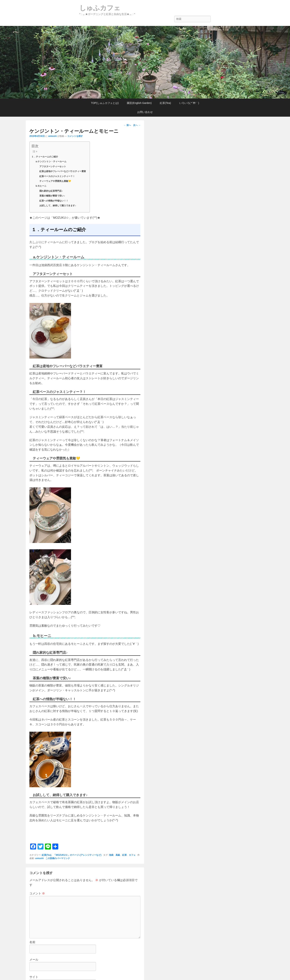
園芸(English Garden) (139, 103)
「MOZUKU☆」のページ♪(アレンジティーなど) (77, 855)
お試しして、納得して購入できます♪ (58, 206)
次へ (137, 125)
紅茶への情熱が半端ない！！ (54, 201)
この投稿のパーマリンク (58, 858)
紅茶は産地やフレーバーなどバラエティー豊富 (63, 171)
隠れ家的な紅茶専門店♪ (51, 191)
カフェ (132, 855)
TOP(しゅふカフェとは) (105, 103)
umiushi (52, 136)
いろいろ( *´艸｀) (189, 103)
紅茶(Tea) (165, 103)
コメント (37, 893)
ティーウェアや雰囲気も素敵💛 (55, 181)
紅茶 (124, 855)
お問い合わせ (145, 112)
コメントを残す (75, 136)
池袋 (111, 855)
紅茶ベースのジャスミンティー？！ (57, 176)
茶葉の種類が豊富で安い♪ (52, 196)
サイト (34, 977)
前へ (127, 125)
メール (34, 960)
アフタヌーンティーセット (53, 166)
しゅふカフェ (100, 8)
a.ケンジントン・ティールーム (51, 161)
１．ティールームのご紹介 (45, 157)
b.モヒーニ (41, 186)
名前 (32, 942)
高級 (118, 855)
